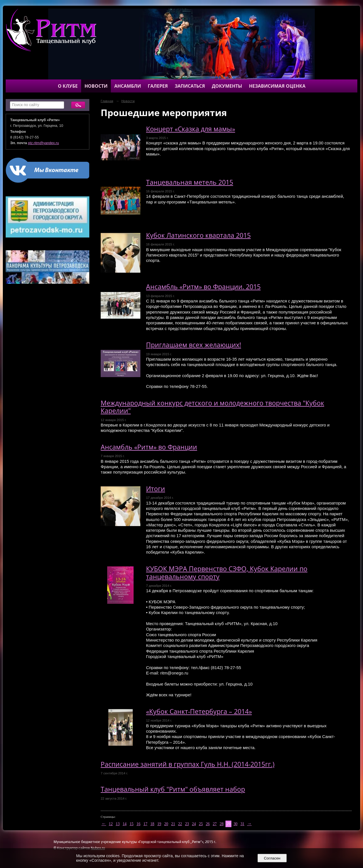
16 (138, 824)
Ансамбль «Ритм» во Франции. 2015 (203, 287)
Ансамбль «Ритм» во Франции (149, 447)
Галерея (158, 86)
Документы (227, 86)
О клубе (68, 86)
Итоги (156, 489)
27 (215, 824)
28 (222, 824)
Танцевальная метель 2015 (190, 182)
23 (187, 824)
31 (242, 824)
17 (145, 824)
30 (235, 824)
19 (159, 824)
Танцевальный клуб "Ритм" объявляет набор (173, 789)
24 (194, 824)
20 (166, 824)
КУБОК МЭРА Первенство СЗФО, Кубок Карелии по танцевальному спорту (227, 573)
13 (118, 824)
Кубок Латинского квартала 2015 (198, 235)
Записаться (190, 86)
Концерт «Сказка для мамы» (191, 129)
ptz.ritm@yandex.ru (44, 143)
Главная (107, 101)
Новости (96, 86)
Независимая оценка (277, 86)
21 (173, 824)
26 (208, 824)
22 (180, 824)
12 (111, 824)
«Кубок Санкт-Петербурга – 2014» (199, 712)
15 (132, 824)
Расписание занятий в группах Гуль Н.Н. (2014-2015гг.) (188, 764)
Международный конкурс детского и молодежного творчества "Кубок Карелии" (212, 407)
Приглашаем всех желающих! (194, 345)
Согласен (272, 858)
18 (152, 824)
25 (201, 824)
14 (124, 824)
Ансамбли (128, 86)
